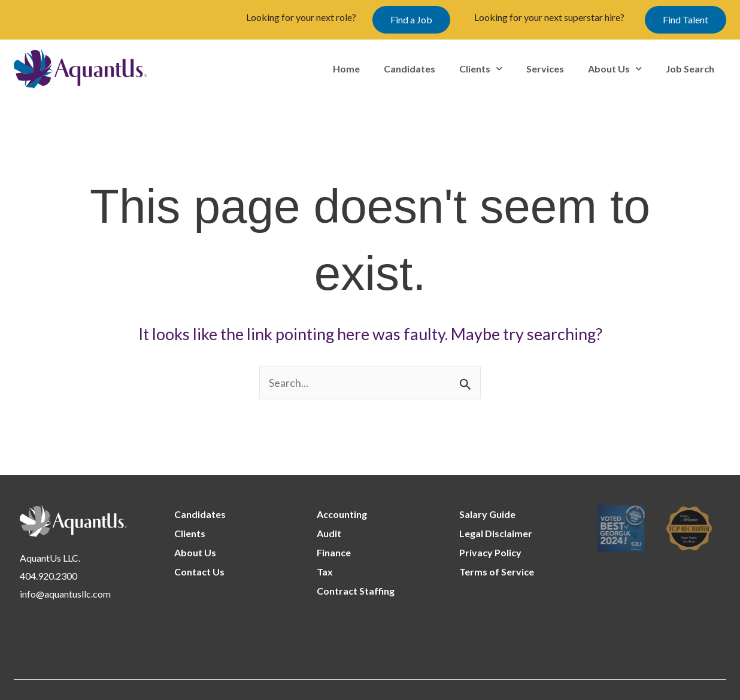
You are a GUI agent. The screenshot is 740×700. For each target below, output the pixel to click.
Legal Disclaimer (496, 533)
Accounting (342, 514)
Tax (325, 572)
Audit (329, 533)
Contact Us (199, 572)
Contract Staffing (356, 591)
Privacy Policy (490, 552)
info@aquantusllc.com (65, 594)
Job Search (690, 69)
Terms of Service (497, 572)
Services (545, 69)
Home (346, 69)
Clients (481, 69)
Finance (334, 552)
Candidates (410, 69)
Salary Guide (487, 514)
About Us (615, 69)
